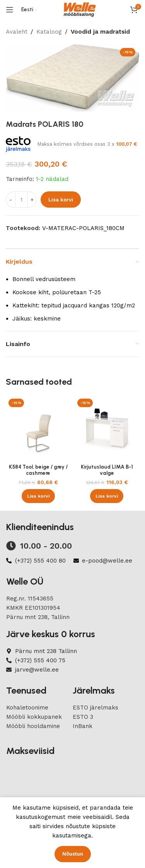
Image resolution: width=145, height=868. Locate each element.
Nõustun (73, 854)
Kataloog (49, 32)
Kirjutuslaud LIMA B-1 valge (107, 470)
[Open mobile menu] (10, 10)
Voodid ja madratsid (100, 32)
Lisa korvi (61, 199)
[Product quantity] (21, 200)
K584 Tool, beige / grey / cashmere (38, 470)
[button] (38, 496)
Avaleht (17, 32)
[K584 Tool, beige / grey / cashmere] (38, 428)
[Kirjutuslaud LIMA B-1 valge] (107, 428)
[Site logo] (80, 9)
